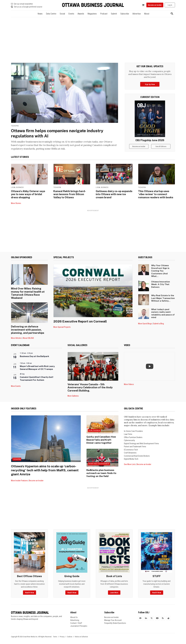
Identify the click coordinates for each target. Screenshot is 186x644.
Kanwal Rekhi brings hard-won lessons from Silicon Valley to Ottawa (72, 194)
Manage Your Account (113, 618)
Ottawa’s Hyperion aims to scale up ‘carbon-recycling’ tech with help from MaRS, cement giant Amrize (45, 468)
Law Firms (128, 432)
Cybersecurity (129, 439)
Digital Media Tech (131, 457)
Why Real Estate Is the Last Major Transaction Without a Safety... (163, 298)
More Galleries (73, 394)
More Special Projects (62, 327)
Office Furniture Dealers (133, 436)
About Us (74, 615)
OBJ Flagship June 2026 (150, 140)
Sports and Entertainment (99, 462)
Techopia (15, 126)
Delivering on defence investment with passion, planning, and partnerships (27, 328)
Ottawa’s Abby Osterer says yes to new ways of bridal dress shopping (28, 194)
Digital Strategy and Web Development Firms (141, 442)
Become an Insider (36, 479)
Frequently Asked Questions (115, 621)
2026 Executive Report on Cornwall (81, 321)
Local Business (17, 187)
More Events (16, 385)
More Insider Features (19, 479)
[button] (172, 14)
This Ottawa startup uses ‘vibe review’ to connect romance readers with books (155, 194)
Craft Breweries (130, 451)
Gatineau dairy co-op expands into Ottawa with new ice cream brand (114, 194)
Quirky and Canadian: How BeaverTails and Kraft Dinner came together (102, 438)
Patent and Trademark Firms (135, 445)
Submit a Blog (158, 323)
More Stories (16, 203)
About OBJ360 (28, 337)
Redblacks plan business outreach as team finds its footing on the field (100, 471)
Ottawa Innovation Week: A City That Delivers (161, 284)
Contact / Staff (76, 621)
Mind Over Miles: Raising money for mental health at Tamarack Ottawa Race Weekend (27, 292)
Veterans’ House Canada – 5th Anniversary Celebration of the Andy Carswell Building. (90, 386)
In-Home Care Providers (133, 429)
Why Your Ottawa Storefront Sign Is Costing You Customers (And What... (160, 270)
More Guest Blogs (145, 323)
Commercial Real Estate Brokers (137, 454)
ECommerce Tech (131, 448)
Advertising (75, 618)
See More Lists (130, 463)
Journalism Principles (79, 624)
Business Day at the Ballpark (34, 355)
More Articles (16, 337)
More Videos (129, 383)
